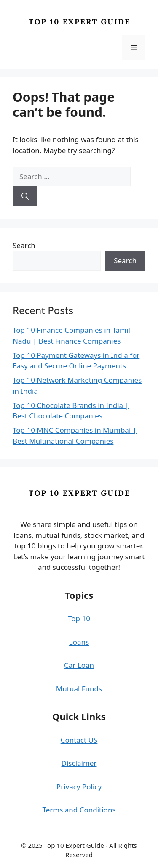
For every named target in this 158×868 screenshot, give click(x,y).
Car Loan (79, 665)
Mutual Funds (79, 689)
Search (24, 245)
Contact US (79, 740)
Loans (79, 642)
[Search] (25, 196)
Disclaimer (79, 763)
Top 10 (79, 618)
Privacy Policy (79, 787)
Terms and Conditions (79, 810)
